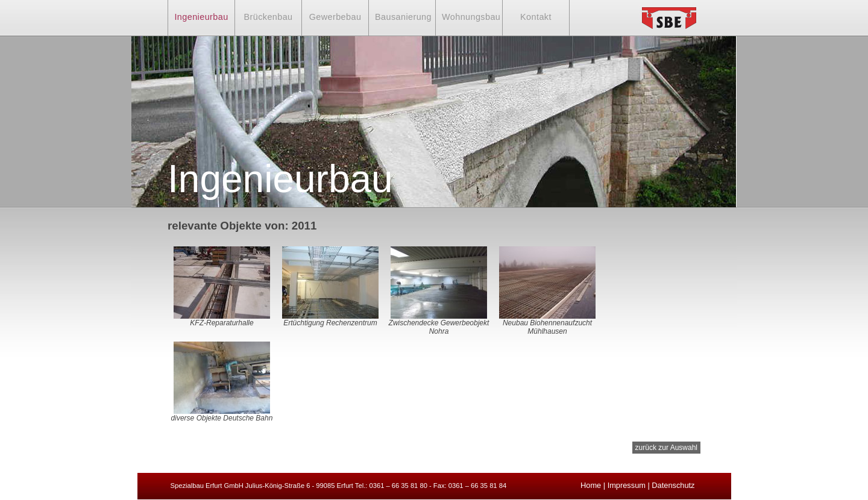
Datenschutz (673, 485)
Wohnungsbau (471, 17)
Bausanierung (403, 17)
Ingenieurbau (201, 17)
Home (591, 485)
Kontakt (536, 17)
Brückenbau (268, 17)
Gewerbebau (335, 17)
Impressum (627, 485)
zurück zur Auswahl (666, 448)
